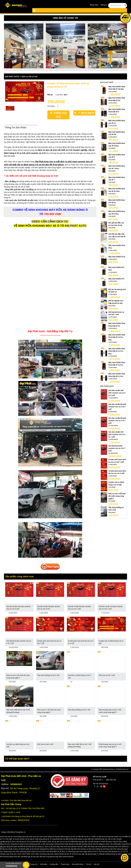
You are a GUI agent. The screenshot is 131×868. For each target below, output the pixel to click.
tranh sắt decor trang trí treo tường (114, 842)
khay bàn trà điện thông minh (67, 839)
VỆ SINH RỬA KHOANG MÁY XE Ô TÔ (39, 226)
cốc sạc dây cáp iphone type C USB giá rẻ (91, 854)
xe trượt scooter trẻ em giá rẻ (24, 839)
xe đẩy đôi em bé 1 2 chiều (86, 837)
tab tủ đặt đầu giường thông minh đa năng (87, 844)
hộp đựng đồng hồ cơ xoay (45, 839)
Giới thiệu (44, 864)
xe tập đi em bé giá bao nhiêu (108, 837)
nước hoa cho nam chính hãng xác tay (43, 837)
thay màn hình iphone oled (101, 847)
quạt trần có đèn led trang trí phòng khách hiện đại (52, 844)
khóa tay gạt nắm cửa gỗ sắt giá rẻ (88, 842)
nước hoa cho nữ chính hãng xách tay (14, 837)
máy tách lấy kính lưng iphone (44, 857)
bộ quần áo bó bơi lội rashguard (35, 849)
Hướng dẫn (54, 864)
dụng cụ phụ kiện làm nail (88, 839)
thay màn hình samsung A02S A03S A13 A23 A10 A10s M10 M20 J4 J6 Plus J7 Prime (40, 852)
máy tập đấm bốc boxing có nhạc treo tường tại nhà (86, 849)
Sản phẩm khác (78, 864)
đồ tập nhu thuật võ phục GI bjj (11, 849)
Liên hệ (96, 864)
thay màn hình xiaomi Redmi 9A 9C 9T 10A (59, 854)
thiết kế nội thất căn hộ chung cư (32, 847)
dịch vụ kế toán (51, 847)
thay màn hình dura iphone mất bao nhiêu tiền (74, 847)
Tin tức (89, 864)
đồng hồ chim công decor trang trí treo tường (17, 844)
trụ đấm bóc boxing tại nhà (57, 849)
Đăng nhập (94, 5)
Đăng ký (104, 5)
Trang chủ (34, 864)
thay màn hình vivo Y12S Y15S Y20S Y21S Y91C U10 (23, 854)
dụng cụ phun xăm (12, 842)
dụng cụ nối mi (25, 842)
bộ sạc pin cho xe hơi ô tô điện (63, 842)
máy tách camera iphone (64, 857)
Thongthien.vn (20, 832)
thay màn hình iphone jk (120, 847)
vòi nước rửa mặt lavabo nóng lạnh (116, 844)
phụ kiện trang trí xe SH (66, 837)
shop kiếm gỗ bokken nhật (41, 842)
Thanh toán (65, 864)
